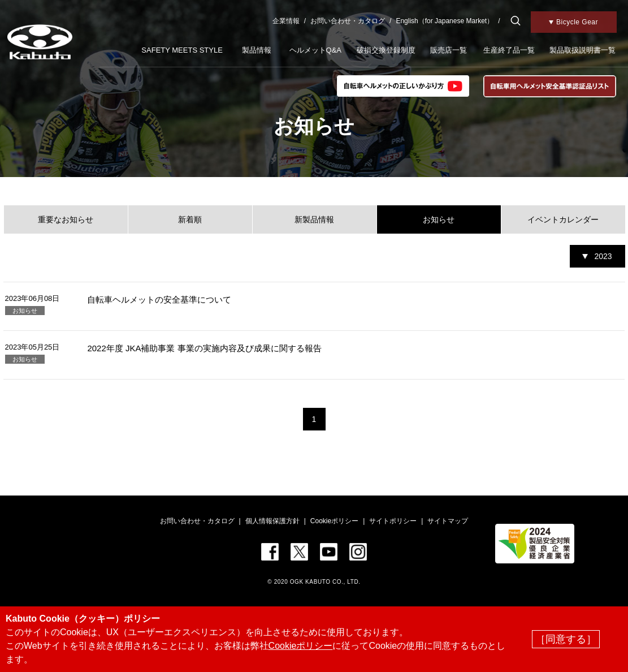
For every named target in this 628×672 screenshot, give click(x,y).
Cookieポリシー (334, 521)
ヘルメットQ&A (315, 50)
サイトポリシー (393, 521)
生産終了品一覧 (509, 50)
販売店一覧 (449, 50)
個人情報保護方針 (272, 521)
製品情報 (257, 50)
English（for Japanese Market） (445, 21)
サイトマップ (448, 521)
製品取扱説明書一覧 (582, 50)
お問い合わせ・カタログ (348, 21)
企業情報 (286, 21)
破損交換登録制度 (386, 50)
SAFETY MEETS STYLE (182, 50)
